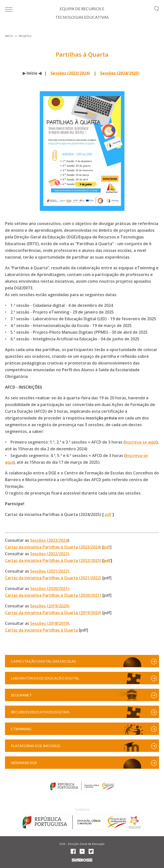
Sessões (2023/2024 (49, 540)
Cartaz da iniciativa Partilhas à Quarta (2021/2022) (53, 578)
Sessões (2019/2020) (50, 606)
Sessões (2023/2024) (70, 73)
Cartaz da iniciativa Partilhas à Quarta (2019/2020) (53, 613)
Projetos (25, 36)
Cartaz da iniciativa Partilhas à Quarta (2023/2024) (53, 547)
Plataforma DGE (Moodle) (36, 746)
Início (9, 36)
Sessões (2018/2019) (50, 623)
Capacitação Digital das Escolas (43, 661)
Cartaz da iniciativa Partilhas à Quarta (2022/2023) (53, 560)
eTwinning (21, 729)
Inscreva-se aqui (141, 442)
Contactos (82, 809)
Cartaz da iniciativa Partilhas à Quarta (41, 630)
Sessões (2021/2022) (50, 571)
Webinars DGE (24, 763)
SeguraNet (21, 695)
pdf (108, 514)
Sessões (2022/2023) (50, 554)
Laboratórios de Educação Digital (45, 678)
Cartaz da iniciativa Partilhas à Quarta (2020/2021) (53, 595)
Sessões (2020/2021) (50, 589)
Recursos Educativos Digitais (40, 712)
